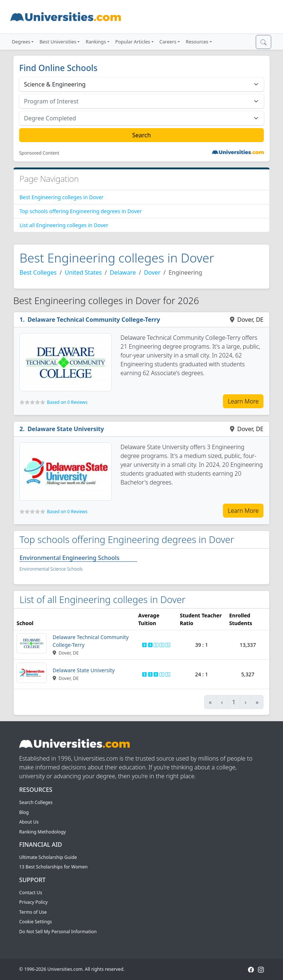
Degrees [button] (21, 42)
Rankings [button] (96, 42)
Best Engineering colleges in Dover (62, 197)
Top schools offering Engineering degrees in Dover (81, 211)
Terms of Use (33, 912)
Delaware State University (66, 429)
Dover (152, 272)
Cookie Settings (36, 922)
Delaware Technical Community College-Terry (94, 320)
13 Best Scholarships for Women (53, 867)
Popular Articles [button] (133, 42)
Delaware (123, 272)
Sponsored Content (39, 153)
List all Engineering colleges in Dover (64, 225)
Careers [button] (168, 42)
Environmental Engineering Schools (69, 558)
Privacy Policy (33, 902)
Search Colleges (36, 802)
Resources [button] (197, 42)
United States (83, 272)
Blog (24, 812)
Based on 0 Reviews (67, 402)
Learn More (243, 401)
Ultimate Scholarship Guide (48, 857)
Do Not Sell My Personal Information (58, 932)
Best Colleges (38, 272)
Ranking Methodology (43, 832)
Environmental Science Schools (51, 569)
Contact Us (31, 893)
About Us (29, 822)
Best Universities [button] (58, 42)
